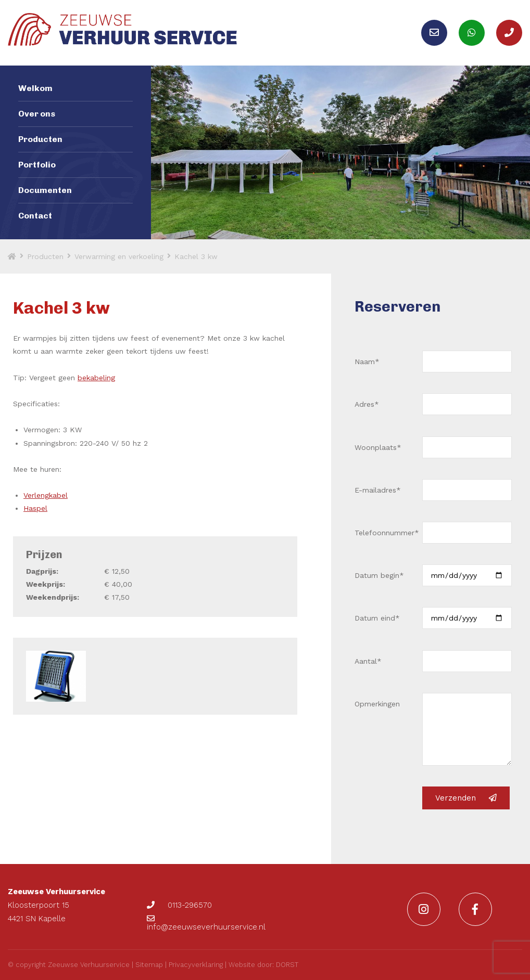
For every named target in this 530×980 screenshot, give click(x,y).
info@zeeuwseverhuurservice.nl (206, 923)
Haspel (35, 508)
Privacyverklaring (196, 965)
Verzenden (466, 798)
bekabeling (96, 378)
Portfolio (37, 165)
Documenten (45, 190)
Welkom (35, 88)
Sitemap (149, 965)
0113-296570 (179, 905)
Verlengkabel (46, 495)
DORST (287, 965)
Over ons (37, 114)
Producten (40, 139)
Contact (35, 216)
